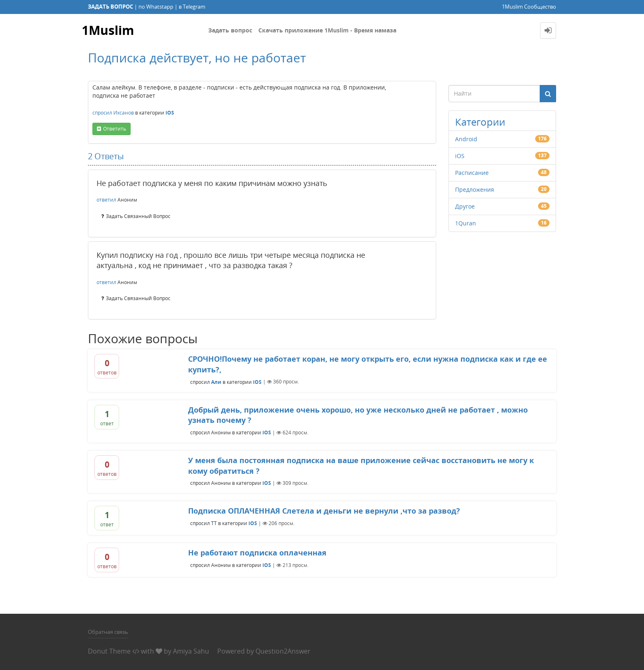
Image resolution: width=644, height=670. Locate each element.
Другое (465, 206)
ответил (106, 200)
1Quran (466, 223)
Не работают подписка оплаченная (257, 553)
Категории (480, 122)
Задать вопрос (230, 30)
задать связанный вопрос (138, 216)
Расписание (472, 173)
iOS (170, 113)
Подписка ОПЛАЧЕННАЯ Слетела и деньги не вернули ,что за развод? (324, 511)
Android (466, 139)
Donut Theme (109, 651)
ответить (115, 129)
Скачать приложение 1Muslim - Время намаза (327, 30)
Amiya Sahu (191, 651)
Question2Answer (283, 651)
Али (216, 382)
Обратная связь (108, 632)
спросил (102, 113)
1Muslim (108, 30)
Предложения (475, 189)
